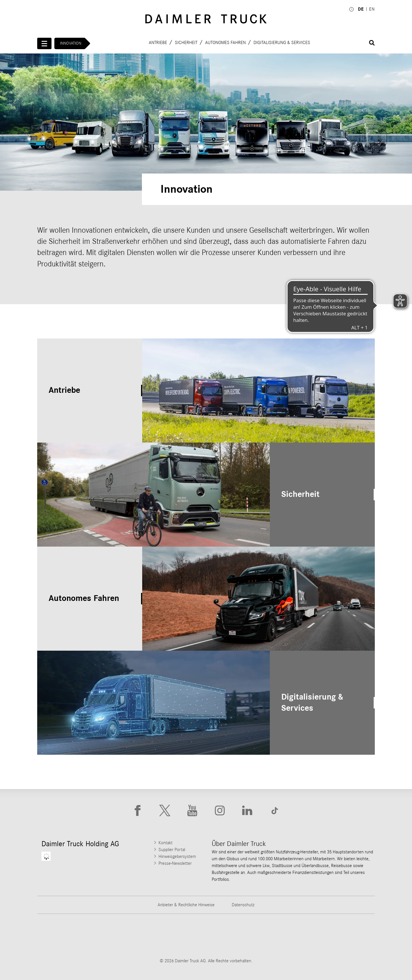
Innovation (71, 43)
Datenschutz (243, 905)
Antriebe (158, 42)
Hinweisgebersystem (177, 856)
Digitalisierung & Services (282, 42)
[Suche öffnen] (372, 43)
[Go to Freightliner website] (59, 936)
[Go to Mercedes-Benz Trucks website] (235, 936)
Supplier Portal (172, 850)
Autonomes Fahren (225, 42)
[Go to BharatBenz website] (294, 936)
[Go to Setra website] (353, 936)
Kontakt (166, 843)
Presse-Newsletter (175, 863)
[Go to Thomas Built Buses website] (118, 936)
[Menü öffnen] (44, 43)
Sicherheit (186, 42)
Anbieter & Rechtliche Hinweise (186, 905)
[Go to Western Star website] (177, 936)
